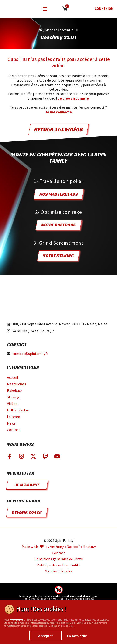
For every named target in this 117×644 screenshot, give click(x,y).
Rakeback (15, 390)
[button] (45, 9)
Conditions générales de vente (59, 559)
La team (14, 417)
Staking (13, 397)
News (11, 423)
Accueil (13, 377)
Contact (14, 430)
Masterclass (17, 384)
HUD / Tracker (18, 410)
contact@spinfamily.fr (30, 354)
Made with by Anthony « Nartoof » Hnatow (59, 547)
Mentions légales (58, 571)
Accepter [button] (46, 636)
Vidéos (50, 30)
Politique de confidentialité (58, 565)
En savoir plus (77, 636)
